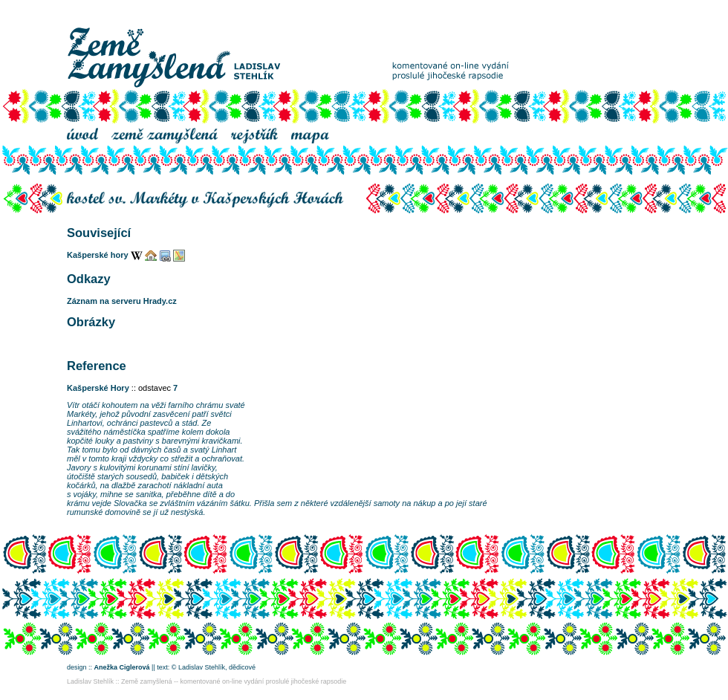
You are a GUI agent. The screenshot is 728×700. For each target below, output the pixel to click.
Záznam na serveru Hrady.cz (122, 301)
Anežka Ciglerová (122, 667)
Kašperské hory (98, 255)
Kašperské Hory (98, 388)
